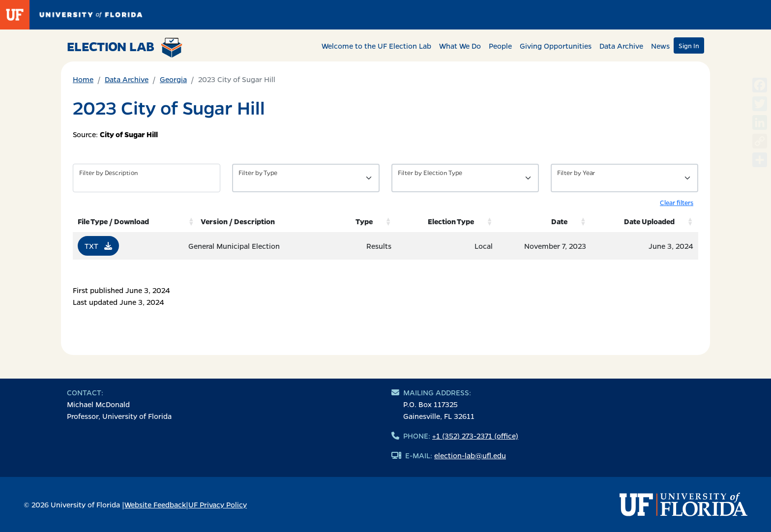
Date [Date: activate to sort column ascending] (559, 221)
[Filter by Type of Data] (306, 178)
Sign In (689, 45)
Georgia (173, 79)
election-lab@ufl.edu (470, 455)
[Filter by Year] (624, 178)
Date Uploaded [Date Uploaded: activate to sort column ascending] (649, 221)
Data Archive (621, 46)
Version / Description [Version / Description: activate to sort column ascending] (238, 221)
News (660, 46)
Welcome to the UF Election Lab (376, 46)
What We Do (460, 46)
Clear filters (677, 202)
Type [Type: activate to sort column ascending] (364, 221)
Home (83, 79)
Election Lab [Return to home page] (125, 48)
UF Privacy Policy (218, 504)
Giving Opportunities (556, 46)
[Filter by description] (147, 178)
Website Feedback (155, 504)
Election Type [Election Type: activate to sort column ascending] (451, 221)
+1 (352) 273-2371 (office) (475, 436)
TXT (98, 246)
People (500, 46)
